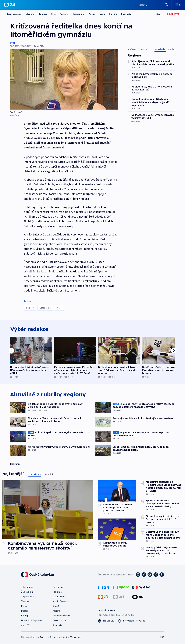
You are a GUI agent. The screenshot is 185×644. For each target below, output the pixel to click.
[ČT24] (9, 5)
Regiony (64, 14)
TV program (27, 587)
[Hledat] (167, 5)
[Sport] (159, 14)
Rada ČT (57, 606)
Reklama (57, 592)
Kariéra (56, 611)
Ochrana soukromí (58, 637)
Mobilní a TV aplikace (32, 621)
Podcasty (126, 14)
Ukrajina (30, 14)
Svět (53, 14)
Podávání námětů (61, 616)
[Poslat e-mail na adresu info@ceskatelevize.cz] (131, 621)
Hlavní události (14, 14)
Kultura (113, 14)
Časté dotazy (59, 621)
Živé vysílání (27, 592)
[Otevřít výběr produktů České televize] (178, 5)
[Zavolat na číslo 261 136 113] (106, 621)
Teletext (26, 602)
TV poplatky (27, 597)
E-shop (25, 616)
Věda (102, 14)
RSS (162, 637)
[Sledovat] (173, 14)
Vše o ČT (25, 626)
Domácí (43, 14)
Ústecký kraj (45, 308)
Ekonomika (78, 14)
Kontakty (57, 626)
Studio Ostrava (60, 602)
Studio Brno (59, 597)
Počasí (92, 14)
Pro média (58, 587)
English (43, 637)
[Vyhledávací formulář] (154, 5)
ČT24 (12, 43)
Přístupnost (75, 637)
